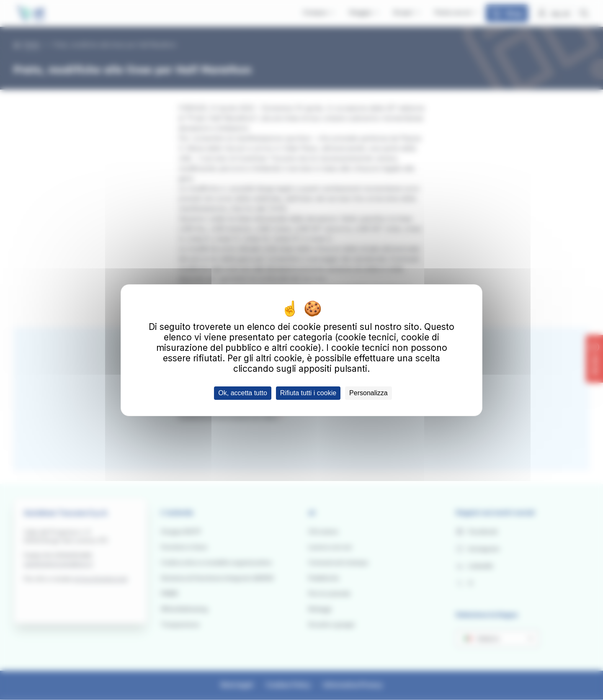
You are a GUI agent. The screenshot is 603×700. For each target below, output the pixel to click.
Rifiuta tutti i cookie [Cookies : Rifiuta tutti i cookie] (308, 393)
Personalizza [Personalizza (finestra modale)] (368, 393)
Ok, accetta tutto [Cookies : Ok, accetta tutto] (243, 393)
